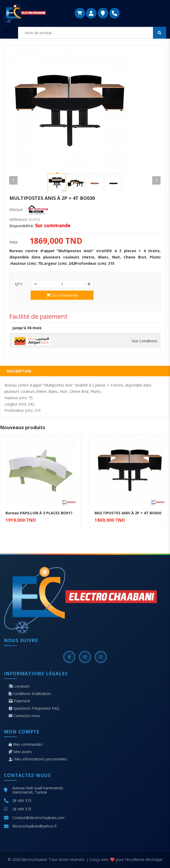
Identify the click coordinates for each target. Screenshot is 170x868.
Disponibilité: (22, 226)
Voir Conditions (145, 341)
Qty (19, 284)
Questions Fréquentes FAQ (34, 708)
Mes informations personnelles (38, 759)
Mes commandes (26, 744)
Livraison (19, 686)
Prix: (14, 242)
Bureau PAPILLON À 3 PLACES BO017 (39, 513)
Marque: (16, 210)
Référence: (18, 220)
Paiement (19, 701)
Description (19, 371)
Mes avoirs (20, 752)
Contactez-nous (24, 716)
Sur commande (62, 295)
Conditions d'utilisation (30, 694)
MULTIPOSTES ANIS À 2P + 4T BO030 (128, 513)
